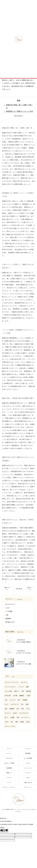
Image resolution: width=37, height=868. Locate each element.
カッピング (12, 700)
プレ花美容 (9, 611)
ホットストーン (25, 717)
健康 (17, 722)
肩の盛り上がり (10, 622)
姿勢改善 (28, 691)
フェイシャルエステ (10, 687)
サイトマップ (28, 787)
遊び (19, 700)
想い (22, 704)
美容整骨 (8, 618)
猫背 (27, 704)
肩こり (7, 717)
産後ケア (17, 691)
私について (24, 682)
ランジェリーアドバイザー (12, 682)
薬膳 (27, 687)
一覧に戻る (19, 589)
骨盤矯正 (22, 696)
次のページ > (30, 589)
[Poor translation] (5, 830)
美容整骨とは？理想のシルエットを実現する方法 (19, 113)
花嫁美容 (25, 700)
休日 (18, 709)
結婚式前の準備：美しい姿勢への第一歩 (19, 106)
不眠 (18, 717)
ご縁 (6, 700)
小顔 (7, 615)
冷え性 (7, 722)
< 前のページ (7, 589)
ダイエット (8, 713)
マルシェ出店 (8, 691)
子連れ (28, 722)
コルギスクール (15, 704)
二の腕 (28, 696)
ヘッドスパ (21, 687)
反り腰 (15, 696)
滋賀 (22, 709)
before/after (8, 696)
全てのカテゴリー (11, 604)
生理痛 (12, 717)
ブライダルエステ (24, 713)
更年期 (22, 722)
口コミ (7, 704)
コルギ (7, 608)
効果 (6, 709)
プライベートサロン (10, 726)
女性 (12, 722)
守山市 (15, 713)
